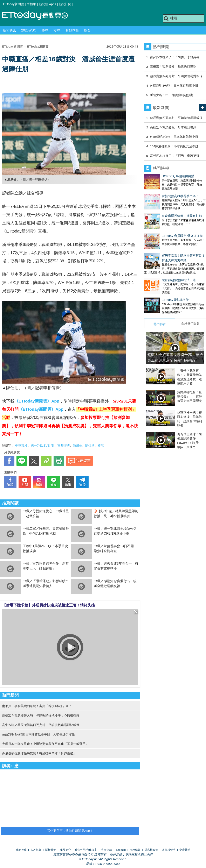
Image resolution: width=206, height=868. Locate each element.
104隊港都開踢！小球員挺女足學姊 (174, 146)
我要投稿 (21, 850)
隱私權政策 (151, 850)
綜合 (87, 30)
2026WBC (29, 30)
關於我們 (51, 850)
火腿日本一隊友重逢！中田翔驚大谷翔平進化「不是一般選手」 (45, 744)
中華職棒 (21, 445)
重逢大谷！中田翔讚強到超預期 (172, 95)
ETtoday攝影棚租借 (158, 279)
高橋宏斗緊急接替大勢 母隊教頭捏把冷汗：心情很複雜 (41, 715)
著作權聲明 (169, 850)
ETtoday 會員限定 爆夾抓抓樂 (165, 223)
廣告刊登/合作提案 (86, 850)
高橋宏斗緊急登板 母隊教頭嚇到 (173, 67)
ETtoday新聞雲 (13, 4)
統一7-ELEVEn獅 (43, 445)
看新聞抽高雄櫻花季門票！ (163, 192)
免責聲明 (185, 850)
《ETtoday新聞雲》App (37, 401)
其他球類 (72, 30)
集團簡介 (66, 850)
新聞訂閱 (65, 4)
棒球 (45, 30)
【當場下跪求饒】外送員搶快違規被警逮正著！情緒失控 (49, 605)
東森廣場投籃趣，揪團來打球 (164, 208)
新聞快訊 (9, 30)
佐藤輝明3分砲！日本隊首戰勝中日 (174, 86)
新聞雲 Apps (47, 4)
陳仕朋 (90, 445)
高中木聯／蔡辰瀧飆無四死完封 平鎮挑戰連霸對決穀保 (41, 725)
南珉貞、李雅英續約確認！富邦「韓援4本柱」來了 (37, 706)
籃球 (57, 30)
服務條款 (135, 850)
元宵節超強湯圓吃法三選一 (163, 264)
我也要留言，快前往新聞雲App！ (70, 831)
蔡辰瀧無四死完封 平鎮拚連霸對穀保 (176, 76)
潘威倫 (78, 445)
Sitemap (121, 850)
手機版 (31, 4)
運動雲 (38, 16)
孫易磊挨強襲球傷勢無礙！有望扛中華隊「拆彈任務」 (39, 753)
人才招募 (36, 850)
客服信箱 (107, 850)
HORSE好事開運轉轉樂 (160, 176)
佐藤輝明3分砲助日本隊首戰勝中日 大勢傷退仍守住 (38, 734)
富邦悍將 (64, 445)
